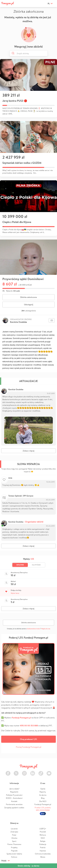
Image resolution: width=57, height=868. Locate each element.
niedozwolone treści (33, 629)
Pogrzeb (14, 851)
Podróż (43, 847)
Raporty (43, 792)
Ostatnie (20, 565)
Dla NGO (43, 801)
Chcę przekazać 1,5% (28, 739)
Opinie (43, 789)
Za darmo (43, 795)
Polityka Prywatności (14, 795)
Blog (43, 798)
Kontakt (14, 801)
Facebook (8, 772)
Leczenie (14, 829)
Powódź (43, 832)
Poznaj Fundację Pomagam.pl (29, 747)
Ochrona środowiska (43, 854)
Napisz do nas (46, 629)
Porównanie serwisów (14, 804)
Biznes (43, 857)
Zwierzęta (14, 832)
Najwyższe (36, 565)
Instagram (24, 772)
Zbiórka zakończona (28, 297)
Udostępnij (29, 305)
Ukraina (14, 838)
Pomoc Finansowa (14, 844)
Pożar (14, 835)
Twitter (16, 772)
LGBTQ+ (43, 829)
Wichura (43, 835)
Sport (14, 841)
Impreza (43, 851)
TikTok (41, 772)
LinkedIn (33, 772)
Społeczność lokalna (14, 854)
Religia (43, 841)
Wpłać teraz (15, 593)
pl (49, 4)
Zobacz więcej (28, 451)
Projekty (14, 847)
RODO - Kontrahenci (14, 798)
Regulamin (14, 792)
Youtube (49, 772)
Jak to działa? (14, 789)
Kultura (14, 857)
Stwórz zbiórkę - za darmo (28, 866)
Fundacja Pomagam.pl (43, 804)
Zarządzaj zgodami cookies (14, 808)
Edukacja (43, 844)
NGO (43, 838)
